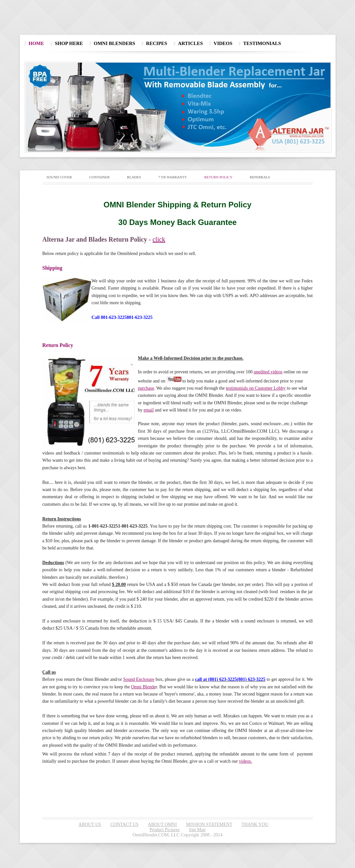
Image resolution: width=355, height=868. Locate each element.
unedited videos (268, 372)
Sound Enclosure (139, 679)
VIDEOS (223, 43)
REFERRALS (260, 177)
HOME (37, 43)
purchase (146, 388)
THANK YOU (255, 824)
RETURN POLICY (218, 177)
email (149, 410)
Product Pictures (164, 830)
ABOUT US (90, 824)
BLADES (134, 177)
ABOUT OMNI (162, 824)
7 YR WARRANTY (173, 177)
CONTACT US (124, 824)
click (159, 239)
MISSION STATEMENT (209, 824)
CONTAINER (99, 177)
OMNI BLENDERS (114, 43)
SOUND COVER (59, 177)
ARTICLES (190, 43)
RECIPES (156, 43)
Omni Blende (143, 687)
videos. (245, 761)
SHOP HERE (69, 43)
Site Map (197, 830)
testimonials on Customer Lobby (256, 388)
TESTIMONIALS (262, 43)
